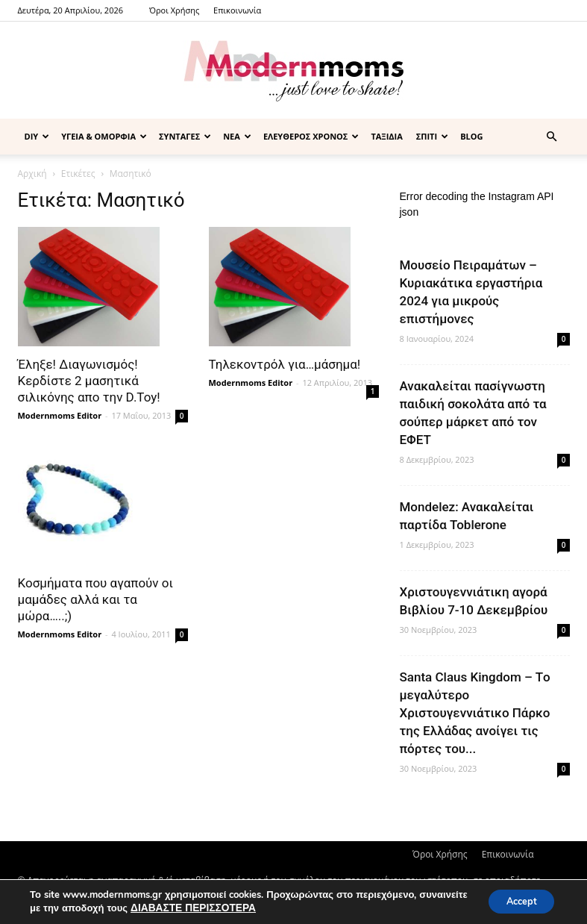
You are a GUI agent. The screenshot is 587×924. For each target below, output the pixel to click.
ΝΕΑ (237, 136)
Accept (515, 900)
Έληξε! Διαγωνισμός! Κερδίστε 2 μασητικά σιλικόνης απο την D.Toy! (89, 381)
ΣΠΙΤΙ (432, 136)
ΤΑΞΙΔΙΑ (386, 136)
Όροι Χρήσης (174, 10)
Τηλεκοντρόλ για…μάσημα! (285, 364)
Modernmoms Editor (60, 415)
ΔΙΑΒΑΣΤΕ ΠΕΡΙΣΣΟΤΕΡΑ (241, 908)
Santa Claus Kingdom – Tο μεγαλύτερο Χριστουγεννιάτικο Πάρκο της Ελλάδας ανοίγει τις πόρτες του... (475, 713)
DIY (37, 136)
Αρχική (32, 174)
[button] (552, 137)
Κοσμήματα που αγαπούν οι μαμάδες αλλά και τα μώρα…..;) (96, 599)
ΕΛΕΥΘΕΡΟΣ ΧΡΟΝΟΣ (311, 136)
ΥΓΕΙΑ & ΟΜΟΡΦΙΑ (104, 136)
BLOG (471, 136)
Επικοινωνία (237, 10)
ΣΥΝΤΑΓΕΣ (185, 136)
